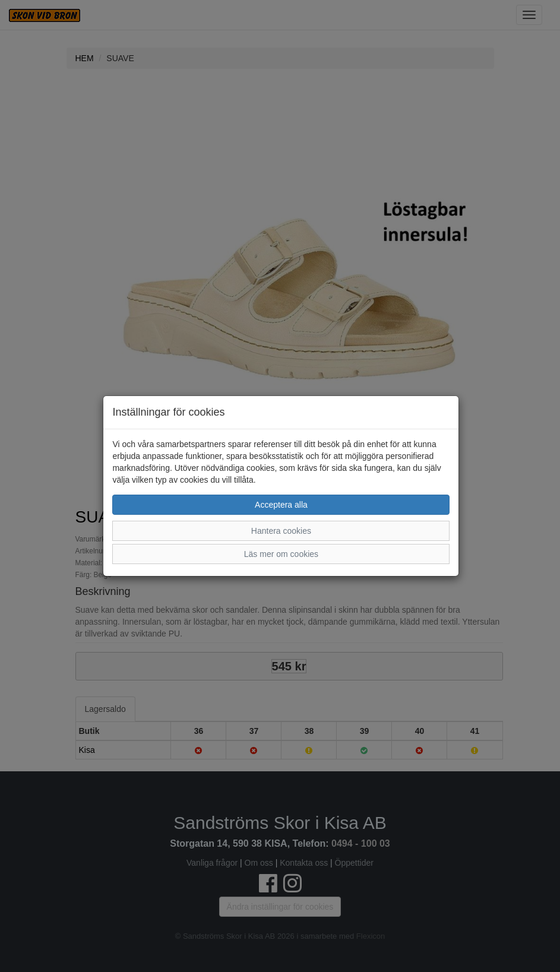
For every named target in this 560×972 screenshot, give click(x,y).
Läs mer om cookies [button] (281, 554)
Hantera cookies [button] (281, 531)
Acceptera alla (281, 505)
